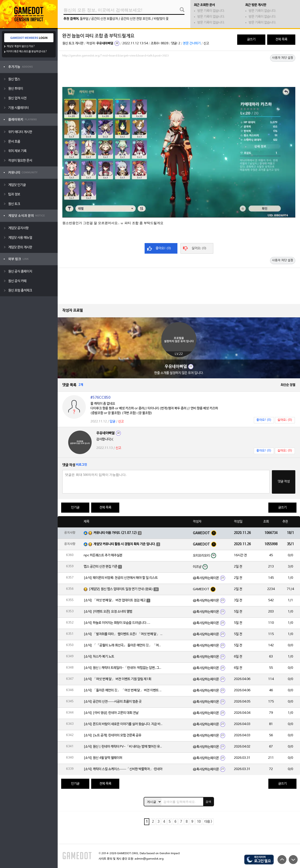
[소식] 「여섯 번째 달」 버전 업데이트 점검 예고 (115, 600)
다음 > (208, 822)
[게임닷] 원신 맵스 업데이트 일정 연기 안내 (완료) (121, 589)
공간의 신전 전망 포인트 (136, 19)
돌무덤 (84, 19)
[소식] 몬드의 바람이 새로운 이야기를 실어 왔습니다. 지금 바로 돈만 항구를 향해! (124, 724)
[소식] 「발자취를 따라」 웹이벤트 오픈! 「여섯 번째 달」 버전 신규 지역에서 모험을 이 (124, 634)
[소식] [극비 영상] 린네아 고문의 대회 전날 (111, 713)
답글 (112, 422)
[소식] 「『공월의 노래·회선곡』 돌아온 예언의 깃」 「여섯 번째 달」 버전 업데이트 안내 (124, 645)
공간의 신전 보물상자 (105, 19)
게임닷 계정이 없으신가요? (21, 46)
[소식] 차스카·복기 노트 (99, 657)
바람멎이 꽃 (161, 19)
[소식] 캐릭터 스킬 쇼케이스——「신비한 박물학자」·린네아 (123, 769)
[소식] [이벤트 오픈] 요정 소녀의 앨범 (108, 612)
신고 (206, 43)
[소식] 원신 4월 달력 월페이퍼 (103, 758)
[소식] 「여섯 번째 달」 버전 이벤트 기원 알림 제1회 (117, 679)
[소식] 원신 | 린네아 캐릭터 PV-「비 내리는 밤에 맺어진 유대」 (124, 747)
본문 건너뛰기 (192, 43)
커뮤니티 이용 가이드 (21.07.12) (115, 533)
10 (199, 822)
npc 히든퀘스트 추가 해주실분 (103, 555)
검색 (208, 802)
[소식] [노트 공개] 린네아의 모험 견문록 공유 (112, 735)
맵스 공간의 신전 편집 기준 (101, 567)
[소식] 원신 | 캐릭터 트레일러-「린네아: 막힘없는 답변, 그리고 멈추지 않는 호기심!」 (124, 668)
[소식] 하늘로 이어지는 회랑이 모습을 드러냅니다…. (117, 623)
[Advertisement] (179, 72)
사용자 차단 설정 (283, 58)
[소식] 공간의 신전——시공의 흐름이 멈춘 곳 (113, 702)
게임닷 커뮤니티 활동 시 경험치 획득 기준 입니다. (125, 544)
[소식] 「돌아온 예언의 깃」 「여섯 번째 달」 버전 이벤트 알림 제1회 (124, 690)
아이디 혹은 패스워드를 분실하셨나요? (27, 52)
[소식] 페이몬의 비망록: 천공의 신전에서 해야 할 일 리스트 (121, 578)
